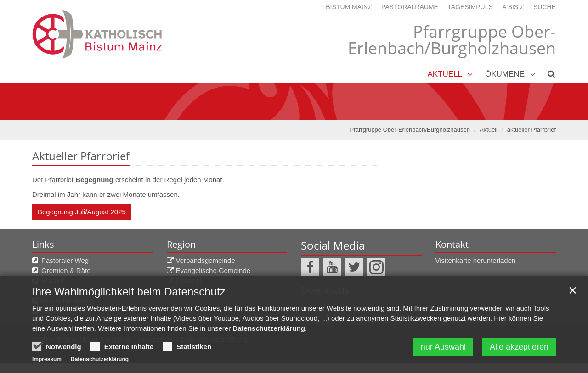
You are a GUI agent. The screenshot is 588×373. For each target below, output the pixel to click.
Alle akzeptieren (519, 347)
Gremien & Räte (66, 270)
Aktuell (445, 74)
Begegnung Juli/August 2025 (82, 212)
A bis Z (513, 7)
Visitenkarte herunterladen (476, 260)
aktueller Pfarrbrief (531, 130)
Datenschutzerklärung (269, 328)
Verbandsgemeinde (206, 260)
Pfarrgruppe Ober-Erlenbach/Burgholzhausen (410, 130)
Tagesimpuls (470, 7)
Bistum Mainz (349, 7)
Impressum (47, 359)
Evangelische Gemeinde (213, 270)
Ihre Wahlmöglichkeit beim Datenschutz (129, 292)
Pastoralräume (410, 7)
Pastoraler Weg (65, 260)
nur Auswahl (443, 347)
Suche (545, 7)
